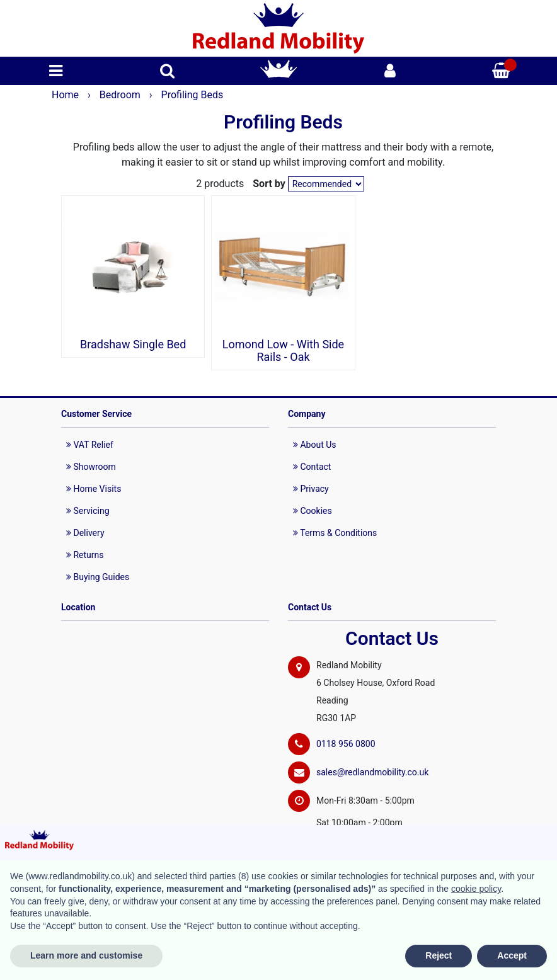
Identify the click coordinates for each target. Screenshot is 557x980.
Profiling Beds (192, 95)
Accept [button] (512, 955)
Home (66, 95)
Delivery (85, 533)
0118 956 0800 (346, 744)
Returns (85, 555)
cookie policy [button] (476, 889)
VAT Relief (90, 445)
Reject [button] (439, 955)
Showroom (91, 467)
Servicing (88, 511)
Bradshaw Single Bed (133, 345)
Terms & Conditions (335, 533)
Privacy (311, 489)
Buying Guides (98, 577)
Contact (312, 467)
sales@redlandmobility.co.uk (372, 772)
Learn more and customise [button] (86, 955)
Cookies (313, 511)
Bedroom (121, 95)
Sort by (269, 184)
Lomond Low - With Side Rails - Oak (283, 351)
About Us (315, 445)
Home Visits (94, 489)
